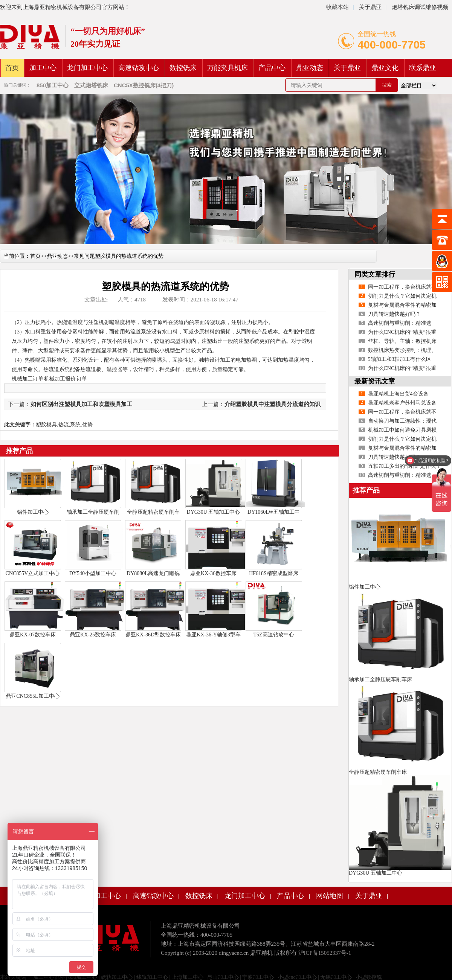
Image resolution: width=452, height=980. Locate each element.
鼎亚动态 (310, 68)
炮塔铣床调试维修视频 (420, 7)
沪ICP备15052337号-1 (325, 953)
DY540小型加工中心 (93, 573)
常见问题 (84, 256)
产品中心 (272, 68)
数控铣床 (183, 68)
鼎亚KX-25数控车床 (93, 635)
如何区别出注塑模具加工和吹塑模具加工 (81, 404)
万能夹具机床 (228, 68)
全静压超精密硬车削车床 (378, 772)
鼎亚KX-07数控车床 (33, 635)
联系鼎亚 (423, 68)
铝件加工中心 (33, 512)
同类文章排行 (375, 274)
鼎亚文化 (385, 68)
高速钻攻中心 (139, 68)
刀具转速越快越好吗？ (394, 314)
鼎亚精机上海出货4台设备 (398, 394)
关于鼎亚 (370, 7)
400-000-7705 (392, 45)
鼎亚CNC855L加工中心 (32, 696)
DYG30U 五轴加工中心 (214, 512)
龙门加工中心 (87, 68)
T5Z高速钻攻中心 (273, 635)
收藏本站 (337, 7)
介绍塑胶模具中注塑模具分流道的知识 (273, 404)
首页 (12, 68)
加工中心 (43, 68)
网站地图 (330, 896)
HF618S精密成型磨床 (274, 573)
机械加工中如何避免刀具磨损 (402, 430)
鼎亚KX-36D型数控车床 (153, 635)
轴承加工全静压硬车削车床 (380, 679)
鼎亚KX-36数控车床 (213, 573)
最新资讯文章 (375, 381)
